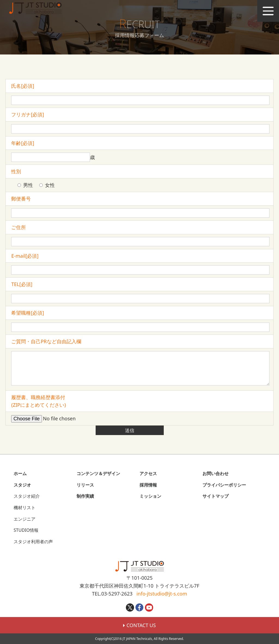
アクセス (148, 473)
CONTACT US (139, 625)
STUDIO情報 (26, 530)
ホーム (20, 473)
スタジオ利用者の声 (33, 542)
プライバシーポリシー (224, 485)
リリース (85, 485)
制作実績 (85, 496)
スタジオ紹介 (27, 496)
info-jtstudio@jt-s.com (162, 594)
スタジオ (22, 485)
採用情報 (148, 485)
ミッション (150, 496)
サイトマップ (216, 496)
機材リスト (25, 508)
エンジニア (25, 519)
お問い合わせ (216, 473)
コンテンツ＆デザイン (98, 473)
